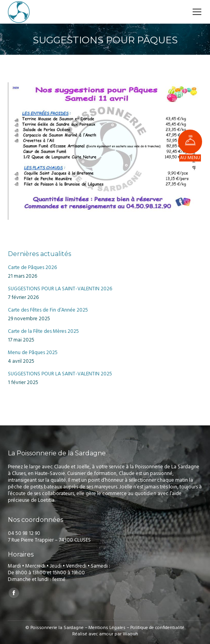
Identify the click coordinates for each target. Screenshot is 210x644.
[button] (190, 142)
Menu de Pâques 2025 (33, 353)
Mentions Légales (107, 628)
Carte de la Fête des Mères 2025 (43, 331)
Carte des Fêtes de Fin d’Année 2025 (48, 310)
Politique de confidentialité (157, 628)
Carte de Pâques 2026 (32, 268)
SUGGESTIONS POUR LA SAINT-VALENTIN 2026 (60, 289)
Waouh (130, 634)
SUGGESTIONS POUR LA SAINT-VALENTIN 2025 (60, 374)
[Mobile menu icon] (197, 12)
